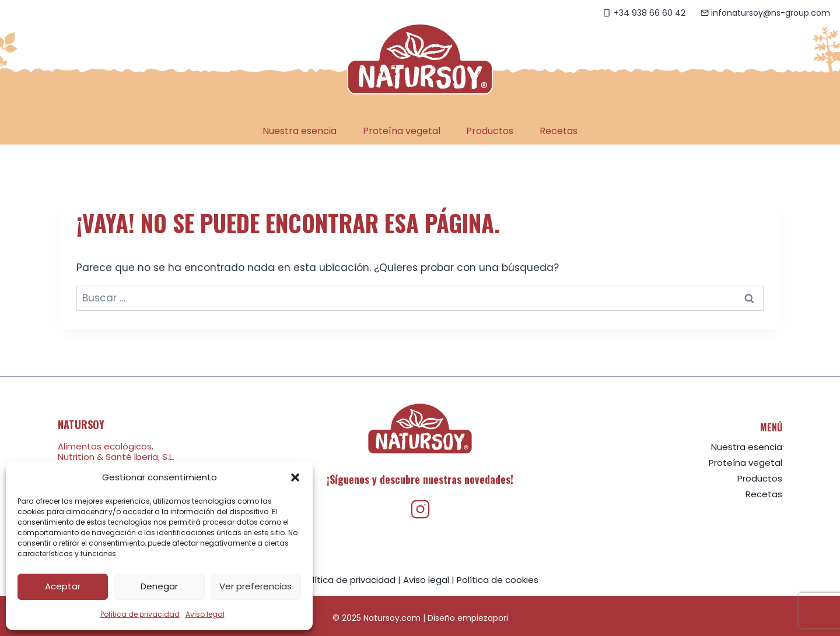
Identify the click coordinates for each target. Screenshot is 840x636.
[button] (295, 477)
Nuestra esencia (300, 131)
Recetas (559, 131)
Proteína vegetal (402, 131)
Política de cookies (498, 580)
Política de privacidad (140, 614)
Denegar (159, 586)
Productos (490, 131)
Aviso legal (205, 614)
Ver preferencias (256, 586)
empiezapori (483, 618)
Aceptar (63, 586)
